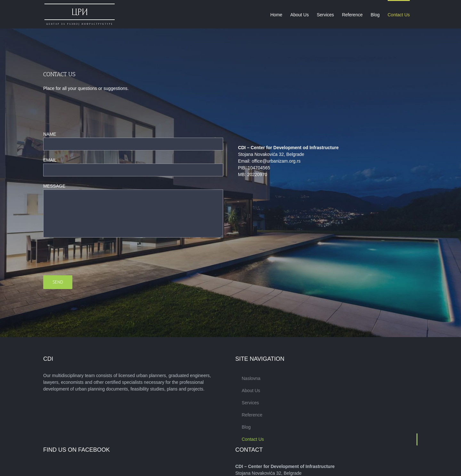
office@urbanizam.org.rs (276, 161)
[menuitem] (276, 14)
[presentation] (92, 256)
